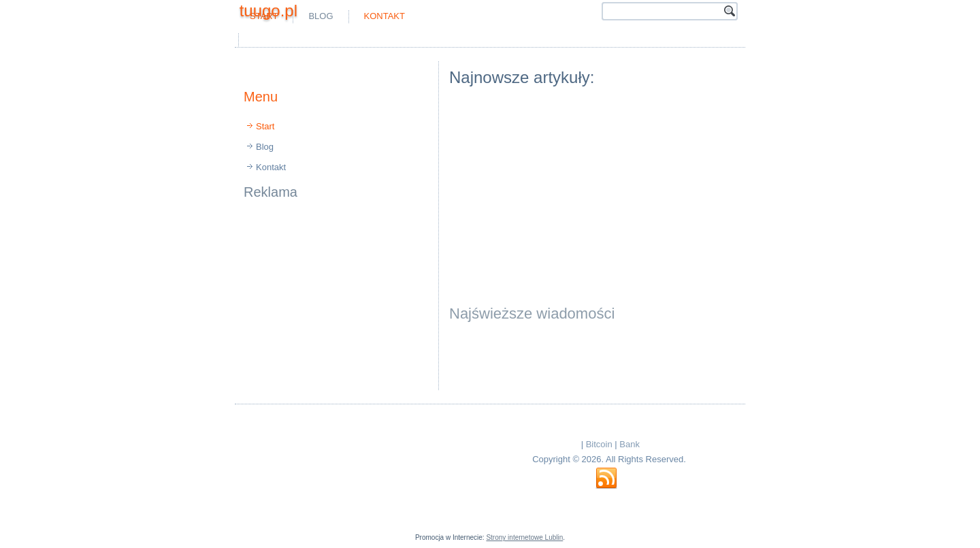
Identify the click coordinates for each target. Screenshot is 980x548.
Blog (321, 16)
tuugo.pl (268, 11)
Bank (630, 444)
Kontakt (385, 16)
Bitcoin (599, 444)
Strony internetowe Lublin (524, 537)
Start (265, 126)
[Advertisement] (402, 40)
